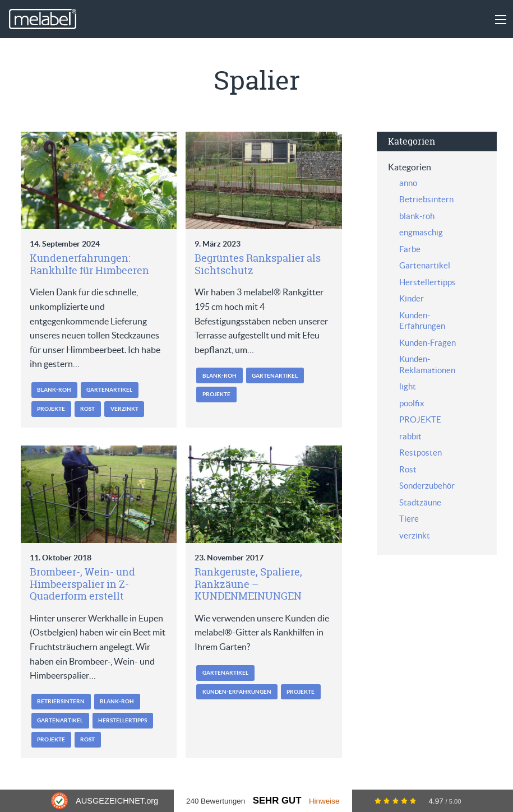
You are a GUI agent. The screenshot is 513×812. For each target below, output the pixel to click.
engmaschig (421, 232)
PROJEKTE (51, 409)
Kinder (412, 298)
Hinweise (324, 801)
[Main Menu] (501, 20)
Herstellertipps (123, 720)
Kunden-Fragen (427, 343)
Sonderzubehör (427, 486)
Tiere (409, 519)
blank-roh (54, 390)
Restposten (420, 453)
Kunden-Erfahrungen (237, 692)
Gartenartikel (109, 390)
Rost (87, 409)
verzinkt (124, 409)
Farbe (410, 249)
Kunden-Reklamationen (427, 365)
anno (408, 183)
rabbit (410, 436)
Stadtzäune (420, 502)
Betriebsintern (61, 701)
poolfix (412, 403)
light (408, 386)
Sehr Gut (277, 801)
